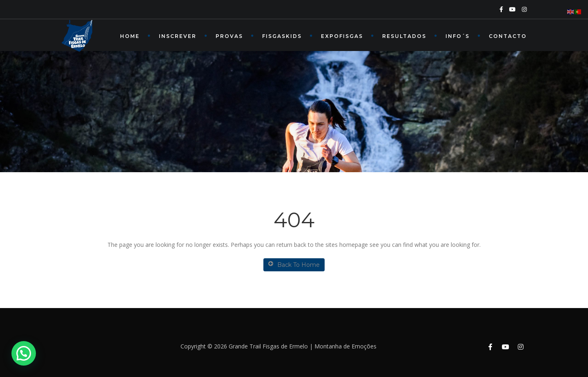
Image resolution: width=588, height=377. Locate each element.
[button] (24, 353)
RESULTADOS (404, 36)
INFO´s (458, 36)
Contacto (508, 36)
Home (130, 36)
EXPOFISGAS (342, 36)
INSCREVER (178, 36)
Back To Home (294, 265)
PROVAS (229, 36)
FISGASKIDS (282, 36)
